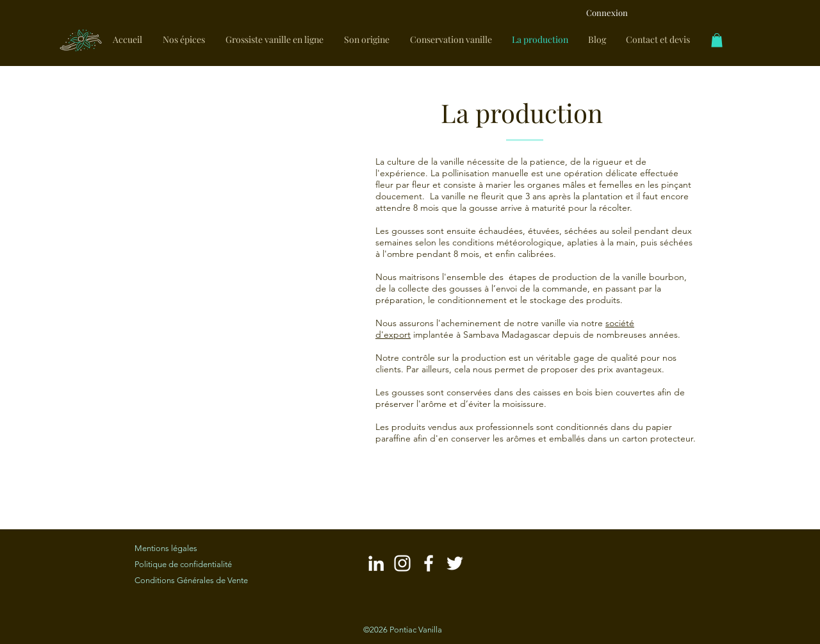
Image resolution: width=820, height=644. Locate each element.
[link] (717, 40)
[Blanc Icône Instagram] (402, 563)
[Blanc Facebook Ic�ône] (429, 563)
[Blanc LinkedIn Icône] (376, 563)
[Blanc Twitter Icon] (455, 563)
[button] (231, 294)
